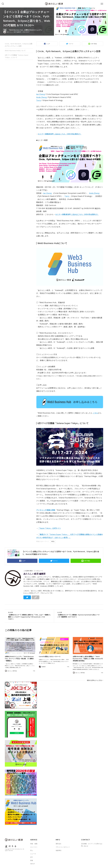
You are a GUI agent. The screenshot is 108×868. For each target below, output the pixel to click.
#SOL (53, 541)
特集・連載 (34, 843)
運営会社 (59, 843)
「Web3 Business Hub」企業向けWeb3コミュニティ (25, 30)
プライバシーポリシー (63, 847)
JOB (31, 857)
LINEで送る (94, 44)
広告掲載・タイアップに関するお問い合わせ (92, 845)
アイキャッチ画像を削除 (46, 510)
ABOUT (33, 863)
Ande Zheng (41, 97)
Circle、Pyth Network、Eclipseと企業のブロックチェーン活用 (19, 45)
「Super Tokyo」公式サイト (49, 528)
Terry (39, 100)
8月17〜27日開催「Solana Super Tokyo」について (17, 56)
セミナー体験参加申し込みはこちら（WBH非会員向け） (60, 134)
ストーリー (34, 847)
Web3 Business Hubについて (15, 51)
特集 (34, 671)
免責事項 (59, 850)
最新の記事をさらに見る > (95, 680)
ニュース (33, 853)
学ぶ (32, 850)
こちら (96, 413)
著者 (32, 860)
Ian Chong (40, 94)
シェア (48, 44)
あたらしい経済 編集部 (34, 574)
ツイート (71, 44)
